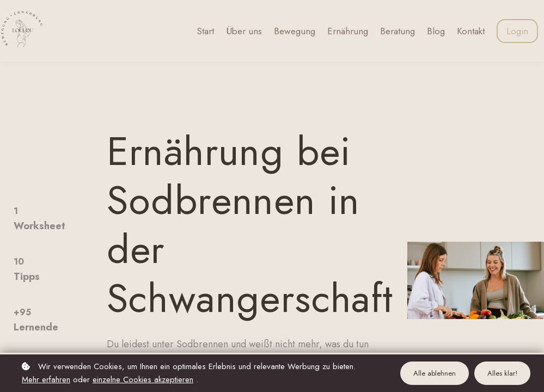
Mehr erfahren (46, 379)
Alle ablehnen (435, 373)
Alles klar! (502, 373)
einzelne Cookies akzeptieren (143, 379)
